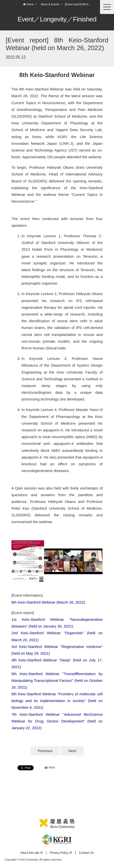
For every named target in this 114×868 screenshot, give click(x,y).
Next (72, 751)
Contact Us (86, 853)
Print (50, 768)
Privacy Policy (61, 853)
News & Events (50, 4)
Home (28, 4)
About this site (31, 853)
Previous (45, 751)
